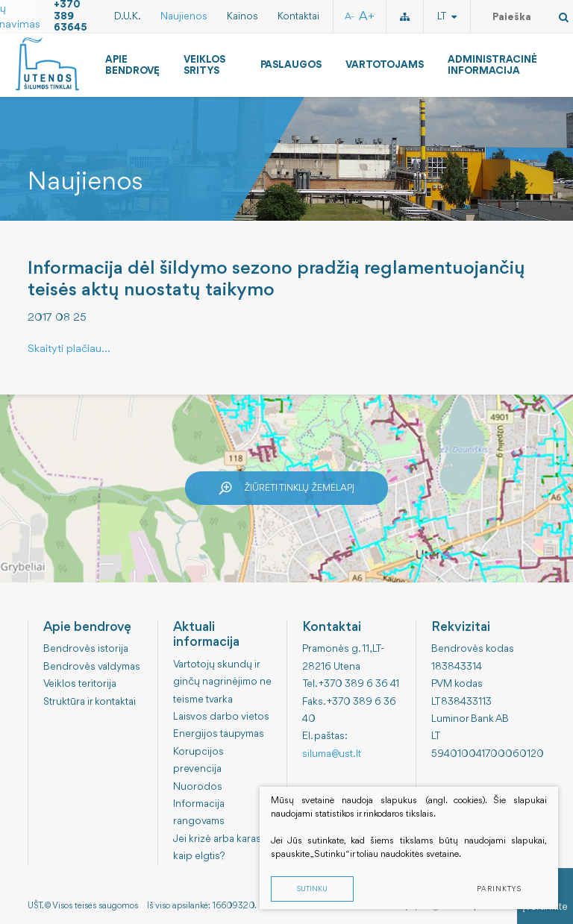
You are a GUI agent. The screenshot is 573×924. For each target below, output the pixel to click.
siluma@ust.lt (332, 754)
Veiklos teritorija (80, 684)
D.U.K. (128, 16)
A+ (367, 17)
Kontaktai (298, 16)
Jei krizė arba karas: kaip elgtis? (219, 848)
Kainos (242, 16)
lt (447, 16)
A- (350, 17)
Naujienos (184, 16)
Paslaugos (291, 65)
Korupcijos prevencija (198, 760)
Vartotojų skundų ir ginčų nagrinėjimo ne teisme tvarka (222, 682)
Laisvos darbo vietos (221, 717)
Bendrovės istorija (86, 649)
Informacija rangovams (199, 813)
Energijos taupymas (219, 734)
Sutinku (312, 889)
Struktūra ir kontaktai (90, 702)
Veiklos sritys (204, 65)
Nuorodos (198, 787)
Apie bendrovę (132, 65)
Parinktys (499, 889)
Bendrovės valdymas (92, 667)
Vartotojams (385, 65)
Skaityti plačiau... (69, 349)
